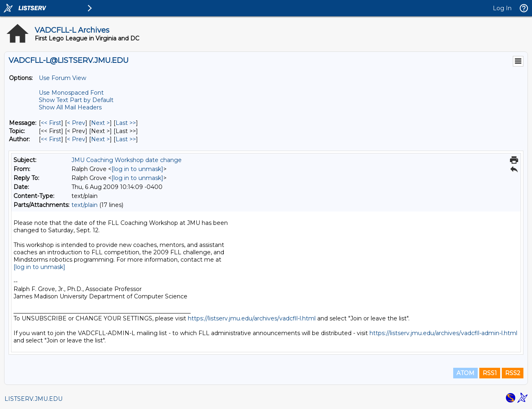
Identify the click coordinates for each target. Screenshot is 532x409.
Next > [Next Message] (100, 123)
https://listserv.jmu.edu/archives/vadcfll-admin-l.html (443, 333)
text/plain (85, 205)
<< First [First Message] (51, 123)
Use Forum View (62, 78)
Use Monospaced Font (71, 93)
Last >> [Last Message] (126, 123)
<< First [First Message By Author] (51, 139)
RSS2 (513, 373)
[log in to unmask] (137, 169)
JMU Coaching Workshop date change (127, 160)
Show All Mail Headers (70, 107)
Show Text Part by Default (76, 100)
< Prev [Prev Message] (76, 123)
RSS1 (490, 373)
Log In (502, 8)
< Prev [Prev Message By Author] (76, 139)
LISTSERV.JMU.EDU (33, 399)
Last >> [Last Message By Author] (126, 139)
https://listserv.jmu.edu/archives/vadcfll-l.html (252, 318)
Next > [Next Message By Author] (100, 139)
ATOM (465, 373)
